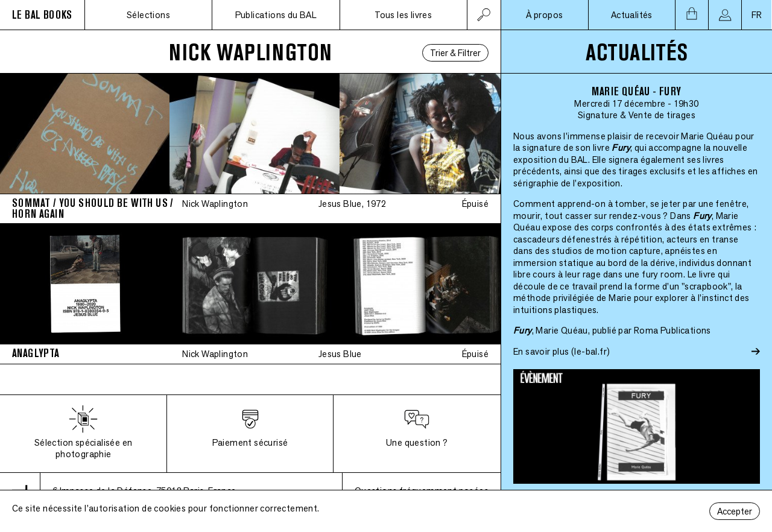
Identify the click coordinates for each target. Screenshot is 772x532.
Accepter (735, 511)
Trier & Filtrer (455, 53)
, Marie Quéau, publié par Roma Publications (612, 330)
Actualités (632, 15)
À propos (544, 15)
